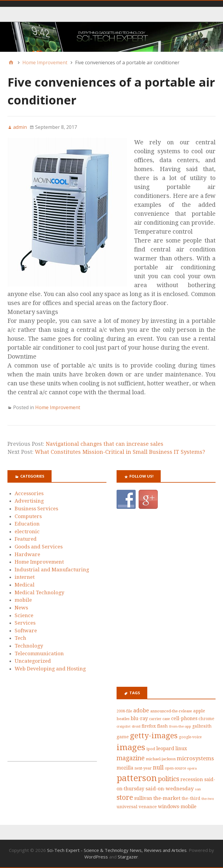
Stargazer (128, 857)
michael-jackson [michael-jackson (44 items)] (161, 759)
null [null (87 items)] (158, 768)
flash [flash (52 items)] (162, 726)
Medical (25, 585)
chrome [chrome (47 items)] (206, 719)
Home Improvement (58, 407)
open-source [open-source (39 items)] (175, 768)
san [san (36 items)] (198, 789)
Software (26, 631)
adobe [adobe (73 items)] (141, 710)
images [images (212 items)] (131, 747)
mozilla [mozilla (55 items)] (125, 768)
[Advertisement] (52, 724)
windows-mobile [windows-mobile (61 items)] (177, 807)
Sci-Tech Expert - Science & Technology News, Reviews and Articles (117, 850)
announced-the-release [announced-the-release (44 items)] (171, 711)
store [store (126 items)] (125, 798)
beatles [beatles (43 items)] (123, 719)
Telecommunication (39, 653)
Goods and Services (39, 547)
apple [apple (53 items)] (199, 711)
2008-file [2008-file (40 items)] (124, 711)
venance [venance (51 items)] (148, 807)
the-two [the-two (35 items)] (208, 799)
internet (25, 577)
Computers (28, 516)
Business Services (36, 509)
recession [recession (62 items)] (192, 779)
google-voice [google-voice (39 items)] (190, 737)
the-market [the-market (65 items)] (167, 798)
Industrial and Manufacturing (52, 570)
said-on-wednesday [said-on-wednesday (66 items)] (170, 789)
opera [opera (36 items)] (192, 768)
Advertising (29, 501)
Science (24, 615)
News (21, 608)
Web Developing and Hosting (50, 669)
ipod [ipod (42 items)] (151, 749)
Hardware (27, 554)
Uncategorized (33, 661)
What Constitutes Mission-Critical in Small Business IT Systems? (120, 452)
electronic (27, 531)
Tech (20, 638)
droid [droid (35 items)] (136, 726)
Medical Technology (40, 592)
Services (25, 623)
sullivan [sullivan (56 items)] (143, 798)
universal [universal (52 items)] (127, 807)
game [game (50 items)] (123, 737)
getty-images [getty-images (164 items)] (154, 736)
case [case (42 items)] (166, 719)
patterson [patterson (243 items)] (137, 778)
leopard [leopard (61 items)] (165, 749)
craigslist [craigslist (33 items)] (124, 727)
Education (27, 524)
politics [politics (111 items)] (169, 779)
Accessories (29, 493)
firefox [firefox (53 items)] (149, 726)
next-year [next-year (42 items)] (143, 768)
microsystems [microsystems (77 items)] (195, 758)
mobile (23, 600)
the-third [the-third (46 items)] (191, 798)
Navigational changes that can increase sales (104, 444)
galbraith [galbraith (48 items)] (202, 726)
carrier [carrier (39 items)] (155, 719)
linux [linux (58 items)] (181, 749)
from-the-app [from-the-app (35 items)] (180, 726)
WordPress (96, 857)
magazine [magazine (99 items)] (131, 758)
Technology (29, 646)
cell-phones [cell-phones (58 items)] (184, 718)
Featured (26, 539)
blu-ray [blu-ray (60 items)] (139, 718)
